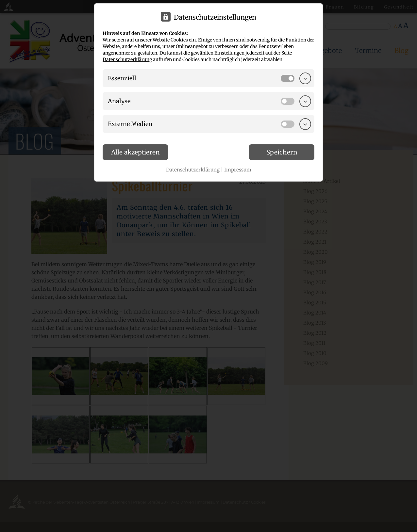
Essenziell (122, 78)
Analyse (119, 101)
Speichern (282, 152)
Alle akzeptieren (135, 152)
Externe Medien (130, 124)
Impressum (238, 170)
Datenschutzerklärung (127, 59)
